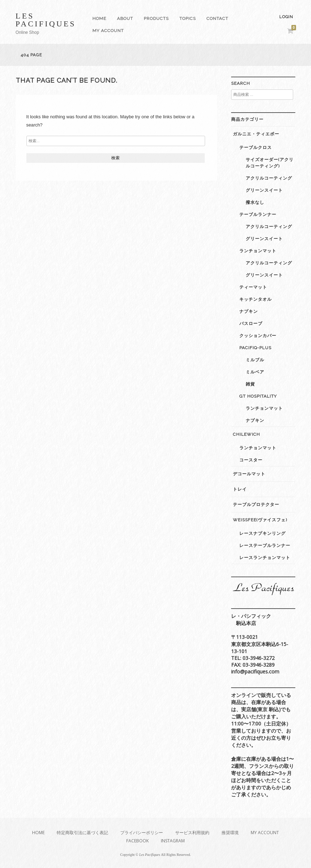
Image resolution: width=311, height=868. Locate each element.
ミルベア (255, 372)
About (125, 19)
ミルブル (255, 360)
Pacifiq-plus (255, 348)
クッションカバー (258, 336)
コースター (251, 460)
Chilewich (246, 434)
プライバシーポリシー (142, 833)
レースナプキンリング (262, 533)
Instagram (173, 841)
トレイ (240, 489)
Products (156, 19)
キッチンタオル (256, 299)
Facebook (137, 841)
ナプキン (249, 311)
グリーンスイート (264, 190)
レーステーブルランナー (265, 546)
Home (99, 19)
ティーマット (253, 287)
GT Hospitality (258, 396)
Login (286, 17)
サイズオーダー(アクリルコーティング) (270, 163)
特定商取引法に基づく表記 (82, 833)
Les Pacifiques (46, 20)
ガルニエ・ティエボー (256, 134)
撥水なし (255, 202)
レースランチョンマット (265, 558)
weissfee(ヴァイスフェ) (260, 520)
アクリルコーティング (269, 178)
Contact (217, 19)
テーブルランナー (258, 215)
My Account (108, 31)
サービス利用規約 (192, 833)
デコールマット (249, 474)
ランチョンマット (258, 251)
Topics (188, 19)
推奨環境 (230, 833)
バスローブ (251, 324)
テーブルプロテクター (256, 505)
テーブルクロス (256, 148)
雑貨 (250, 384)
